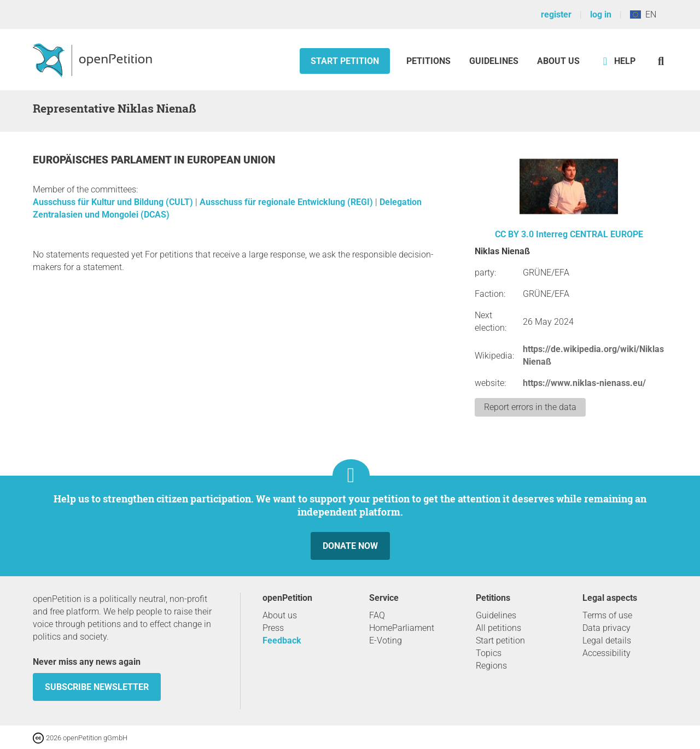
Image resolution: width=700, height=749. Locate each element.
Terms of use (607, 615)
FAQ (377, 615)
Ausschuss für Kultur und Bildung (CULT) (114, 202)
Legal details (607, 640)
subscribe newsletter (97, 687)
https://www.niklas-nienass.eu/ (584, 383)
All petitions (498, 628)
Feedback (282, 640)
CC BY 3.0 (514, 234)
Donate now (350, 546)
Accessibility (606, 653)
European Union (231, 160)
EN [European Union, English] (643, 14)
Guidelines (494, 61)
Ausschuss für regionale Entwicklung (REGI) (287, 202)
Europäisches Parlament (103, 160)
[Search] (661, 61)
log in (601, 14)
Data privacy (606, 628)
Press (273, 628)
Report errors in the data (530, 407)
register (556, 14)
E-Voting (386, 640)
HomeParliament (402, 628)
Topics (489, 653)
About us (558, 61)
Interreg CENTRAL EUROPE (590, 234)
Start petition (345, 61)
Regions (491, 666)
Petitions (430, 61)
